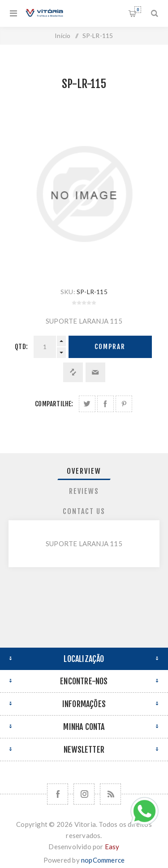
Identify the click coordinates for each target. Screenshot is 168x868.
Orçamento (138, 10)
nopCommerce (103, 860)
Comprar (110, 347)
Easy (112, 847)
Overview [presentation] (84, 471)
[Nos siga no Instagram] (84, 794)
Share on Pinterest (124, 404)
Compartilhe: (54, 404)
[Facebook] (58, 794)
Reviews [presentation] (84, 491)
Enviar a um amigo (95, 372)
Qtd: (21, 347)
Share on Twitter (87, 404)
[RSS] (110, 794)
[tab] (84, 471)
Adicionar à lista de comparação (73, 372)
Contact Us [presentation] (84, 511)
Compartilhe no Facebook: (106, 404)
